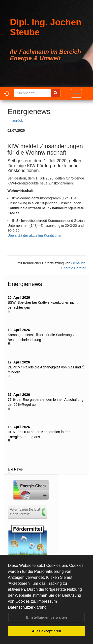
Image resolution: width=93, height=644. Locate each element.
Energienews (25, 284)
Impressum (47, 601)
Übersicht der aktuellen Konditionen (35, 235)
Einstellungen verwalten (46, 617)
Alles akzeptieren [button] (47, 631)
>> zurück (15, 120)
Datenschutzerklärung (27, 607)
